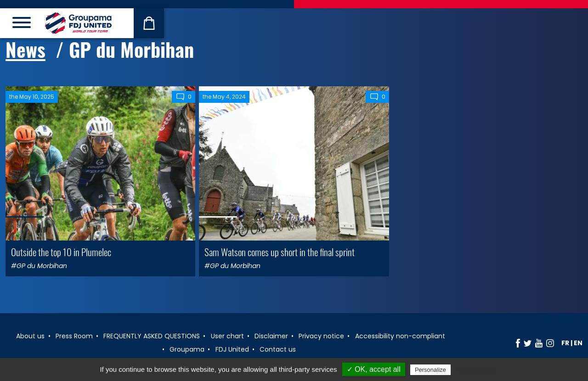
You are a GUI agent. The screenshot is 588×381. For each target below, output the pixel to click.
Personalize (430, 370)
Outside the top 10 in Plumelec (61, 252)
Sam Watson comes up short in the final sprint (280, 252)
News (25, 49)
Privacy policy (475, 370)
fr (565, 343)
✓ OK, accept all (374, 369)
